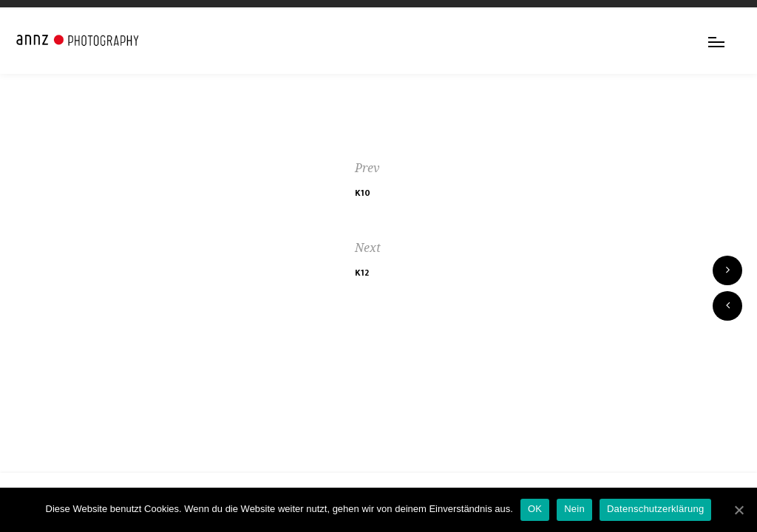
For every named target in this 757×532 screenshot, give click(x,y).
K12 (362, 273)
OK (535, 509)
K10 (363, 193)
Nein (574, 509)
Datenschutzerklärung (655, 509)
